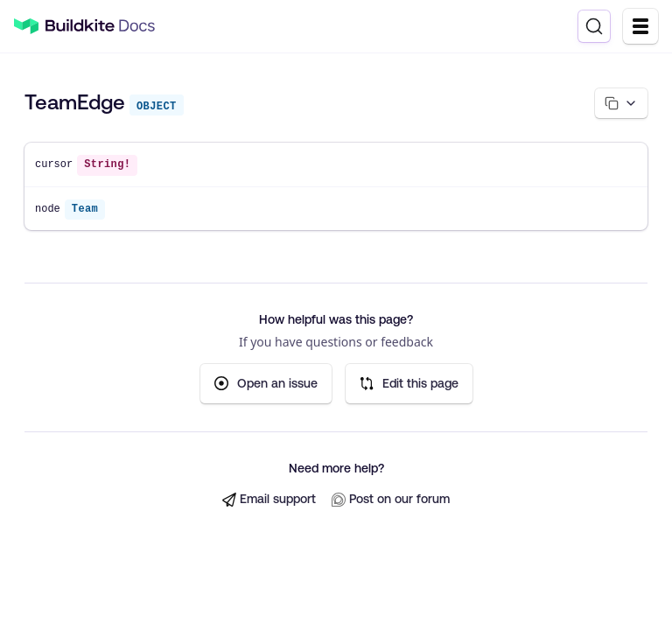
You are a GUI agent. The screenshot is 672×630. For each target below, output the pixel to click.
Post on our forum (391, 499)
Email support (269, 499)
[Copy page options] (621, 103)
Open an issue (266, 384)
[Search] (594, 26)
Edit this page (409, 384)
